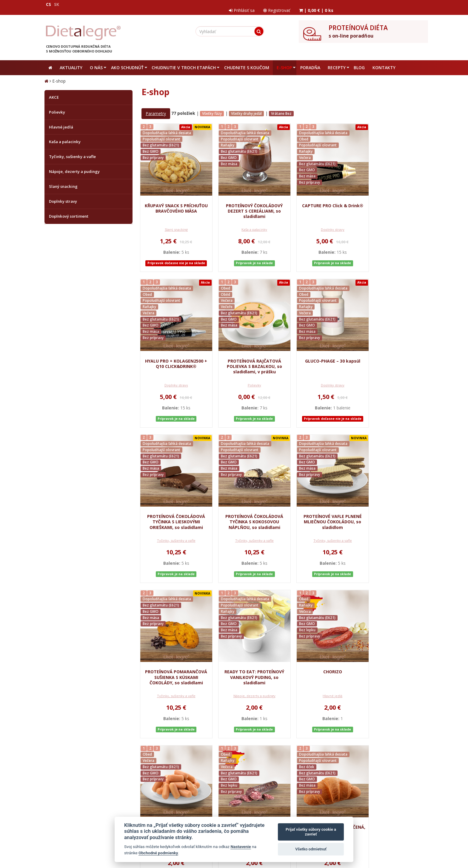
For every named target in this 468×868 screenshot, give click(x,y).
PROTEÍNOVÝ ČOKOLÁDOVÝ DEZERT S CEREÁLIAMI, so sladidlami (246, 201)
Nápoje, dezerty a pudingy (319, 535)
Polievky (173, 380)
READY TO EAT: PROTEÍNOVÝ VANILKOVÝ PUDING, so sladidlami (319, 511)
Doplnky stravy (319, 225)
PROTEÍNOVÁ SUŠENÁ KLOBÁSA (246, 664)
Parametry (156, 109)
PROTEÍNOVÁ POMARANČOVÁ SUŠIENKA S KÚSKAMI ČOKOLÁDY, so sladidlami (246, 514)
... (195, 751)
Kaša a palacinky (246, 225)
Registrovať (366, 4)
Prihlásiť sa (330, 4)
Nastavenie (241, 847)
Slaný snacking (173, 225)
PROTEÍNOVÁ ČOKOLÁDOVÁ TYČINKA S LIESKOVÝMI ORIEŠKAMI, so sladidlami (319, 356)
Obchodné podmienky (158, 853)
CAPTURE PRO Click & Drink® (319, 198)
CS (49, 4)
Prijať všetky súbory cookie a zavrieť (311, 832)
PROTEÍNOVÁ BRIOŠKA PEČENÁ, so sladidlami (319, 664)
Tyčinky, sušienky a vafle (319, 380)
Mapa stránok (57, 836)
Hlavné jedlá (392, 535)
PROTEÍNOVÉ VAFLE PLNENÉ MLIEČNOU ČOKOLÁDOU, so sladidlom (173, 511)
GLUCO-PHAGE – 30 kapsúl (246, 351)
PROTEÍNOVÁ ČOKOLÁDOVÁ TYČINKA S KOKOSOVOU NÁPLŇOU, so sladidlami (392, 356)
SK (57, 4)
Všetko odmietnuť (311, 849)
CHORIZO (392, 506)
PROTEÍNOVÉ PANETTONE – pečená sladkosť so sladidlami (392, 666)
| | (406, 4)
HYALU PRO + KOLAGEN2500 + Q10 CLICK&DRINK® (392, 198)
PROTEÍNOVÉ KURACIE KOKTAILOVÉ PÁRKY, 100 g (173, 664)
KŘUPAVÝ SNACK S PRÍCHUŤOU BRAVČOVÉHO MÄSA (173, 201)
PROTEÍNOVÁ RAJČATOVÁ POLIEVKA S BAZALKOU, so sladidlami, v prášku (173, 356)
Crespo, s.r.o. (412, 836)
